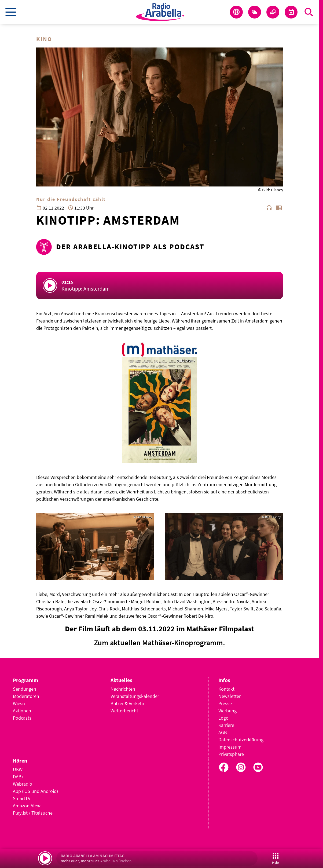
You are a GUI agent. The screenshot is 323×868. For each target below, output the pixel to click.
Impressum (230, 747)
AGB (223, 732)
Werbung (227, 711)
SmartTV (22, 798)
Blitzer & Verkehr (127, 703)
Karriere (226, 725)
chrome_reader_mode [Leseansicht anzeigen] (279, 208)
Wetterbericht (124, 711)
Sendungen (25, 689)
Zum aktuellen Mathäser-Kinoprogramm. (159, 643)
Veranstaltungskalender (135, 696)
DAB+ (18, 777)
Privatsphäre (231, 754)
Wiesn (19, 703)
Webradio (23, 784)
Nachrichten (123, 689)
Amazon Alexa (27, 806)
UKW (18, 769)
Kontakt (226, 689)
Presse (225, 703)
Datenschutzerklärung (241, 740)
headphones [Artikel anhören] (269, 208)
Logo (223, 718)
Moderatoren (26, 696)
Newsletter (230, 696)
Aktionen (22, 711)
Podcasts (22, 718)
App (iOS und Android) (35, 791)
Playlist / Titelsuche (33, 813)
